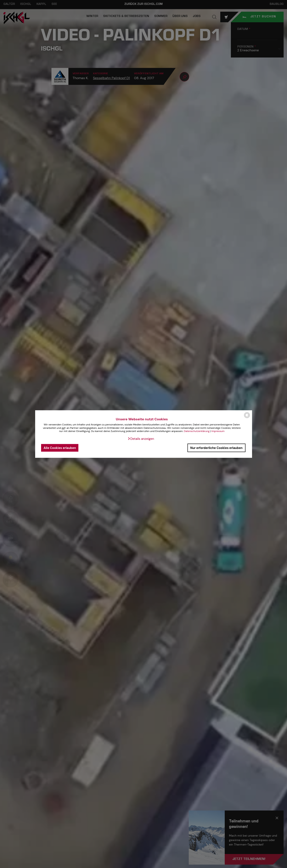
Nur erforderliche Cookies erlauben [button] (216, 448)
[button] (141, 439)
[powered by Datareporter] (247, 418)
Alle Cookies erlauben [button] (60, 448)
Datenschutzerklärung (197, 431)
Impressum (218, 431)
